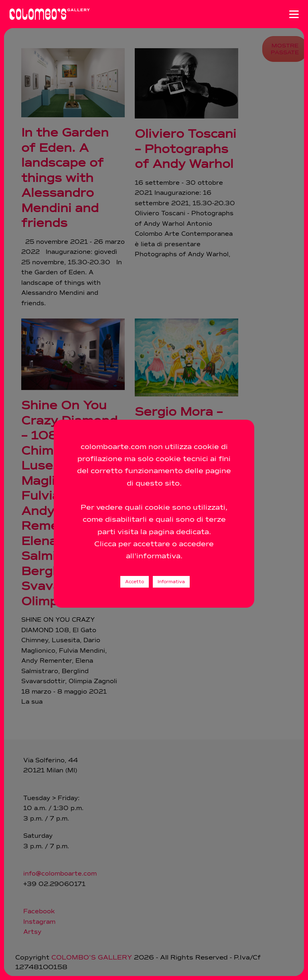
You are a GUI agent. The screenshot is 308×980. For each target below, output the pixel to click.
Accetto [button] (135, 582)
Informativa (171, 582)
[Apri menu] (294, 14)
